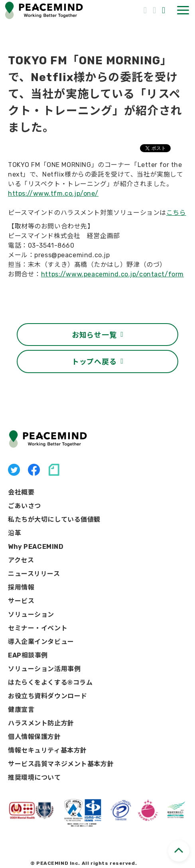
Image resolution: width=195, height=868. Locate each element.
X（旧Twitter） (14, 470)
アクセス (21, 560)
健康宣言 (21, 710)
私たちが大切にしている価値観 (54, 519)
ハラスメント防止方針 (41, 723)
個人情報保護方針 (34, 737)
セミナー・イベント (38, 628)
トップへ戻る (94, 361)
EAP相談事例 (28, 655)
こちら (176, 213)
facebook (34, 470)
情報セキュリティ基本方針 (47, 750)
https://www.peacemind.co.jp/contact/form (112, 274)
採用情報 (21, 587)
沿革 (15, 533)
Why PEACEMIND (36, 547)
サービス (21, 601)
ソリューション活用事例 (44, 669)
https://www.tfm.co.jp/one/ (53, 194)
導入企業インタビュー (41, 642)
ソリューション (31, 615)
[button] (183, 10)
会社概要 (21, 492)
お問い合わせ (155, 10)
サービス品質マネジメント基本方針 (61, 764)
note (54, 470)
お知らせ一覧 (94, 334)
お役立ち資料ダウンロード (48, 696)
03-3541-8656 (146, 9)
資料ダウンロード (164, 10)
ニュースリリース (34, 574)
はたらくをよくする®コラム (50, 682)
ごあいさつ (25, 506)
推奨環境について (34, 778)
